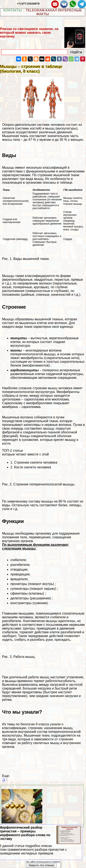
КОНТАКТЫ (13, 10)
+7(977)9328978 (28, 4)
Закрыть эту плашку (41, 865)
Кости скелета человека (33, 467)
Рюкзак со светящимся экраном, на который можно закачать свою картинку (29, 33)
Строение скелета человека (36, 462)
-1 (4, 780)
